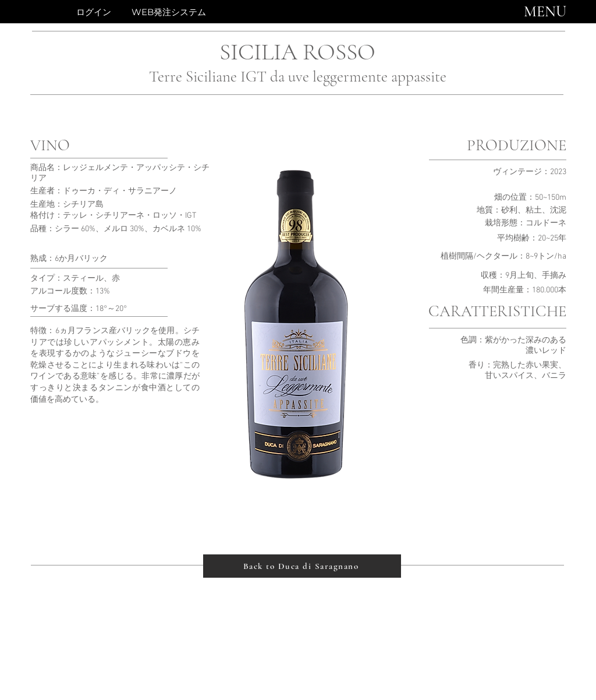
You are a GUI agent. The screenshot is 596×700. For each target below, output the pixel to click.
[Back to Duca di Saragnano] (302, 566)
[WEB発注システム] (168, 12)
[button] (545, 12)
